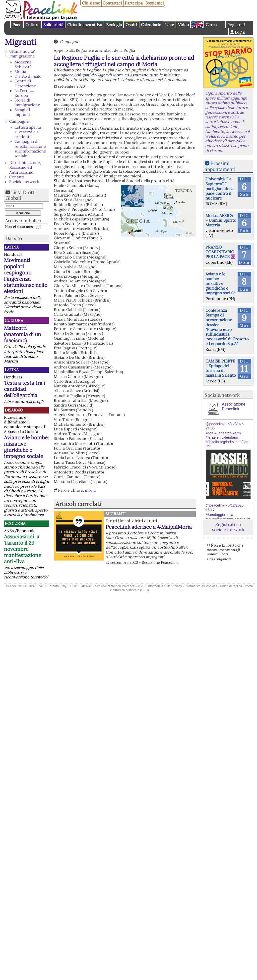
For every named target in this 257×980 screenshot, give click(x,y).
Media (20, 71)
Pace (17, 25)
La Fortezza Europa (25, 93)
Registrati (236, 25)
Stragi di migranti (22, 112)
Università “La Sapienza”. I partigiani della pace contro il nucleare (219, 188)
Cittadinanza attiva (85, 25)
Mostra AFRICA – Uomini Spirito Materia (221, 220)
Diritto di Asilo (28, 76)
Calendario (151, 25)
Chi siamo (91, 3)
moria (90, 490)
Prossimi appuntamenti (220, 166)
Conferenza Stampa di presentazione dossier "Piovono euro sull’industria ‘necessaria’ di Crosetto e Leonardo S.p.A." (227, 327)
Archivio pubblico (23, 221)
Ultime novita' (22, 51)
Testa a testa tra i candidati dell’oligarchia (25, 389)
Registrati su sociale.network (228, 527)
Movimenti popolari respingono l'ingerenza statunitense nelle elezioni (26, 276)
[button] (125, 453)
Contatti (17, 177)
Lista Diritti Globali (21, 195)
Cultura (32, 25)
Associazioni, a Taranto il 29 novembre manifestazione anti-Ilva (23, 549)
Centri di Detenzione (25, 83)
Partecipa (134, 3)
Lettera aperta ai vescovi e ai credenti (28, 132)
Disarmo (14, 410)
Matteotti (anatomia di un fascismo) (23, 334)
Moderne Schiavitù (23, 64)
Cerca (211, 25)
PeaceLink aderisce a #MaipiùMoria (149, 527)
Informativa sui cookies (201, 586)
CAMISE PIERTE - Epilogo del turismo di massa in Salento (221, 368)
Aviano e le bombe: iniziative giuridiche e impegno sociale (26, 447)
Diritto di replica (231, 586)
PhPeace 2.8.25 (133, 586)
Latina (12, 247)
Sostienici (155, 3)
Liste (170, 25)
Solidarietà (53, 25)
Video (183, 25)
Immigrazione (22, 56)
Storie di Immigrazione (27, 102)
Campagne (19, 121)
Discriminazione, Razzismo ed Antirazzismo (25, 167)
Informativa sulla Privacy (165, 586)
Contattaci (112, 3)
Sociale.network (24, 182)
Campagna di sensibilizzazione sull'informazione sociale (30, 149)
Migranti (21, 42)
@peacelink (215, 424)
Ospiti (131, 25)
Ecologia (114, 25)
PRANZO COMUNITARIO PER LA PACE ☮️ (221, 252)
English (197, 24)
